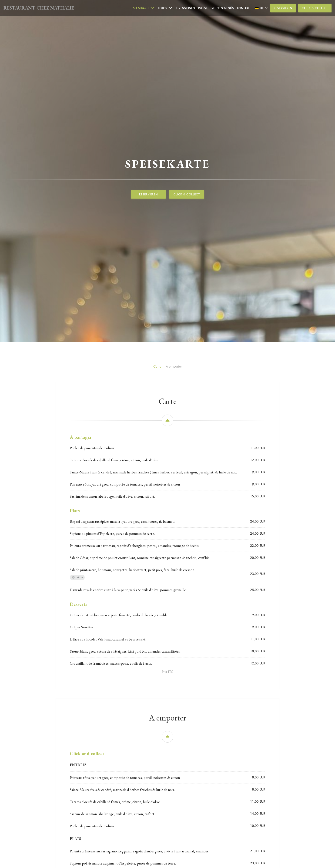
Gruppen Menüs (222, 8)
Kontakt (243, 8)
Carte (157, 441)
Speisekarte (144, 8)
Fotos (165, 8)
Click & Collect (315, 8)
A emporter (174, 441)
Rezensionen (185, 8)
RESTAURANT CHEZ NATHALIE (39, 8)
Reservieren (283, 8)
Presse (203, 8)
